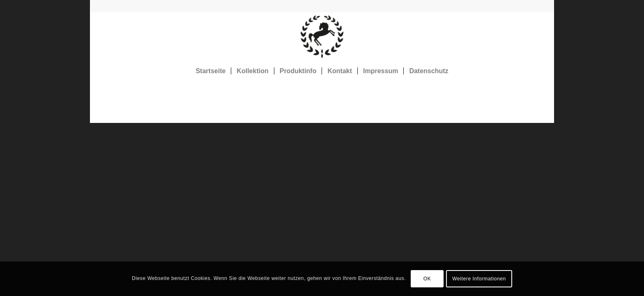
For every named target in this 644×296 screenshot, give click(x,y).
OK (427, 279)
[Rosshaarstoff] (322, 37)
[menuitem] (210, 71)
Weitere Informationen (479, 279)
